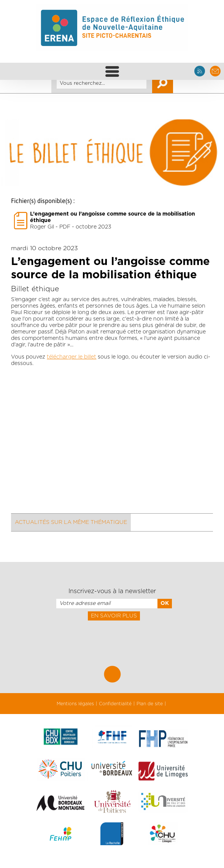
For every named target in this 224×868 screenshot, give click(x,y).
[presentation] (112, 637)
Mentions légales (75, 704)
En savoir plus (114, 616)
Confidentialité (115, 704)
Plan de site (150, 704)
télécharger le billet (71, 357)
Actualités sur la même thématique (71, 522)
